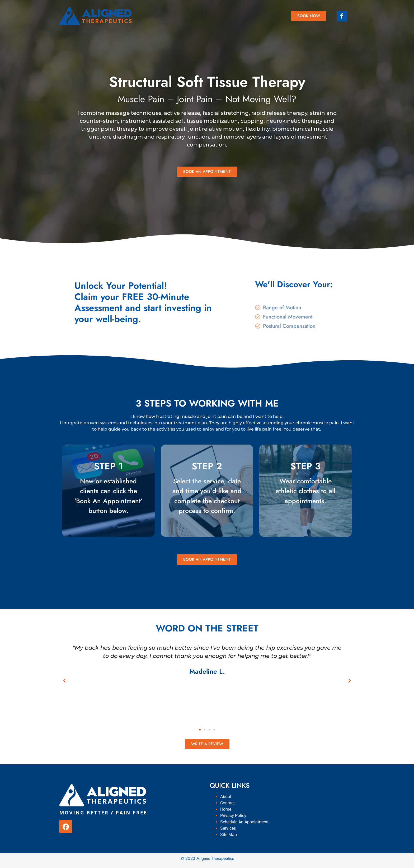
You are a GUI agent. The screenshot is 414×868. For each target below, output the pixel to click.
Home (226, 809)
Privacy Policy (233, 816)
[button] (64, 681)
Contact (227, 803)
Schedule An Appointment (244, 822)
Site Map (229, 835)
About (226, 797)
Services (228, 828)
